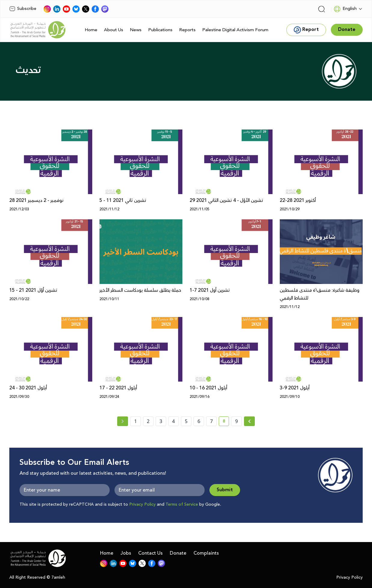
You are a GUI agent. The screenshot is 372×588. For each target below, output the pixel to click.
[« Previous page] (123, 421)
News (136, 30)
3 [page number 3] (161, 421)
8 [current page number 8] (226, 422)
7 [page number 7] (211, 421)
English (345, 9)
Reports (187, 30)
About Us (114, 30)
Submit (225, 490)
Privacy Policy (142, 504)
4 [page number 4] (174, 421)
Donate (178, 553)
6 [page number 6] (199, 421)
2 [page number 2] (148, 421)
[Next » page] (249, 421)
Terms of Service (182, 504)
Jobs (126, 553)
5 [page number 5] (186, 421)
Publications (160, 30)
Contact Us (150, 553)
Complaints (206, 553)
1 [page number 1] (135, 421)
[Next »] (250, 421)
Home (91, 30)
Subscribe (23, 9)
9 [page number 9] (236, 421)
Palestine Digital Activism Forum (235, 30)
